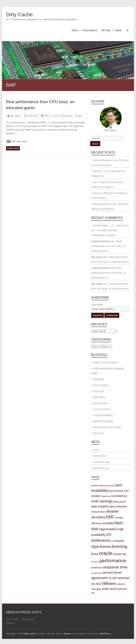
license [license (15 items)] (105, 547)
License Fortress (102, 409)
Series (75, 30)
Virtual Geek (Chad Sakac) (107, 427)
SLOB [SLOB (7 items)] (112, 578)
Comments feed (101, 462)
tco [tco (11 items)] (98, 584)
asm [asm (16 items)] (119, 485)
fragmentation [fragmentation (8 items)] (108, 529)
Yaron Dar (98, 433)
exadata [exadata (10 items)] (108, 523)
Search (95, 144)
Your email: (97, 305)
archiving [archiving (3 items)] (110, 486)
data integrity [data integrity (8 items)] (100, 506)
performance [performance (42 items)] (113, 561)
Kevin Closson (101, 403)
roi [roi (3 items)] (92, 573)
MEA (47, 116)
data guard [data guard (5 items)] (120, 502)
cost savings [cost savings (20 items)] (102, 501)
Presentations (90, 30)
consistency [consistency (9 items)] (119, 496)
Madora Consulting (103, 421)
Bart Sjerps (15, 116)
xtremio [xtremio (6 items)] (122, 589)
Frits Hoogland (101, 385)
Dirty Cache (19, 14)
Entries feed (99, 456)
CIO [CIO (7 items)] (126, 491)
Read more (13, 148)
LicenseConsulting (103, 415)
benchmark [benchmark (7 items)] (116, 491)
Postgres (79, 116)
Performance (67, 116)
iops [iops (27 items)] (95, 546)
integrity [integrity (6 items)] (119, 541)
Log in (96, 450)
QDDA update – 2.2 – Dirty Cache (111, 226)
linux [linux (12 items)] (95, 554)
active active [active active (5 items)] (98, 485)
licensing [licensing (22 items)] (119, 546)
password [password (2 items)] (95, 562)
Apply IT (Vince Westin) (105, 362)
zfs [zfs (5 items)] (93, 593)
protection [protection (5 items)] (97, 567)
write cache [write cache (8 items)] (110, 589)
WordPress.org (101, 468)
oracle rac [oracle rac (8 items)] (120, 554)
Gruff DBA (98, 391)
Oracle (55, 116)
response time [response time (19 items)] (115, 567)
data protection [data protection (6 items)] (118, 506)
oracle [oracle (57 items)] (106, 553)
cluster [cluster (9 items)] (96, 496)
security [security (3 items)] (98, 573)
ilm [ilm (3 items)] (113, 541)
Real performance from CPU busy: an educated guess (108, 246)
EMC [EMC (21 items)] (110, 517)
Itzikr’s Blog (99, 397)
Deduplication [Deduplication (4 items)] (98, 512)
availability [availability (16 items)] (100, 491)
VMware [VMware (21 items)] (108, 584)
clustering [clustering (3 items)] (106, 496)
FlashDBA (98, 379)
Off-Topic (106, 30)
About (118, 30)
